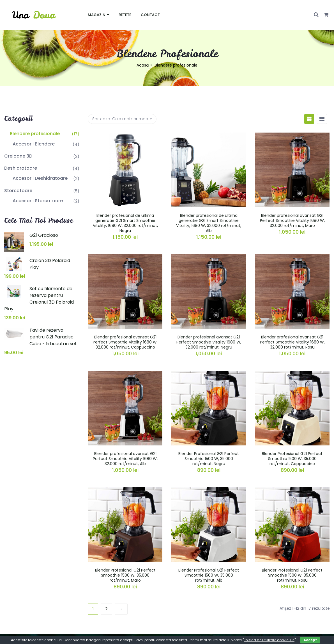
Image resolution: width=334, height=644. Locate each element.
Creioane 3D (18, 156)
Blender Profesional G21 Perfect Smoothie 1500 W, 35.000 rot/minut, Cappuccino (292, 459)
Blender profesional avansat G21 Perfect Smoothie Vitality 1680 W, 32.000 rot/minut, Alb (125, 459)
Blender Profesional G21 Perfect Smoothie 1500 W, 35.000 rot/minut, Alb (209, 575)
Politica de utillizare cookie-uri (269, 640)
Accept (310, 640)
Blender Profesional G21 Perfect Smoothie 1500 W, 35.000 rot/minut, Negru (209, 459)
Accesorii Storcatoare (38, 201)
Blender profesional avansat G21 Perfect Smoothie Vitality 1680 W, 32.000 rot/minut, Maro (292, 220)
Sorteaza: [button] (122, 119)
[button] (326, 15)
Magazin (98, 15)
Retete (125, 15)
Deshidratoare (21, 168)
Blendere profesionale (35, 134)
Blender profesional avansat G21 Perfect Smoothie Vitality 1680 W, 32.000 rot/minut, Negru (209, 342)
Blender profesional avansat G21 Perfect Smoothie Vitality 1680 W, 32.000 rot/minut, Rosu (292, 342)
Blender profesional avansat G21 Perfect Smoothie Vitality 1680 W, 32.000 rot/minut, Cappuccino (125, 342)
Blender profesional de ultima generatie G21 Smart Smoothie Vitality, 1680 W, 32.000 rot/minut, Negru (125, 223)
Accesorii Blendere (34, 144)
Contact (150, 15)
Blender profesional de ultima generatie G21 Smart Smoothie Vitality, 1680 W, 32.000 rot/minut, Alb (209, 223)
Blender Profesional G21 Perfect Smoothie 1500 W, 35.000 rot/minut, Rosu (292, 575)
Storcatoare (18, 191)
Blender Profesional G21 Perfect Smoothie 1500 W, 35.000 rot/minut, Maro (125, 575)
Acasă (143, 65)
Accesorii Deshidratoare (40, 178)
